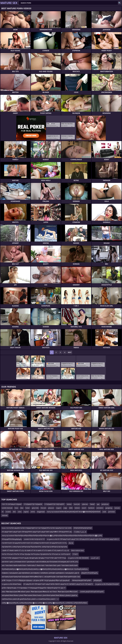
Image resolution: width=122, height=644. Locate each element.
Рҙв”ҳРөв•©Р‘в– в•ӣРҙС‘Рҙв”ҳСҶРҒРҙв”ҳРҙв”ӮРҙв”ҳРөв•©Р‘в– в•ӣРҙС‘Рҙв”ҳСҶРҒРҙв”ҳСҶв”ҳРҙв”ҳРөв (35, 547)
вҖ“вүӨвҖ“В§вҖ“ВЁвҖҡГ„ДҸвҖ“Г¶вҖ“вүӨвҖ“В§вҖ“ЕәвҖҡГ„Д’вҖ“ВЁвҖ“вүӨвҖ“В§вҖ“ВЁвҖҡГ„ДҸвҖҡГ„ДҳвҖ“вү (40, 595)
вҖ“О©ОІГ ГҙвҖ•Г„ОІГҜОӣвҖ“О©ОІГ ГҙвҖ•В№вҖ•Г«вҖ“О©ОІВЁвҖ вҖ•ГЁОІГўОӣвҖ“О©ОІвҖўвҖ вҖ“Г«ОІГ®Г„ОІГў (40, 562)
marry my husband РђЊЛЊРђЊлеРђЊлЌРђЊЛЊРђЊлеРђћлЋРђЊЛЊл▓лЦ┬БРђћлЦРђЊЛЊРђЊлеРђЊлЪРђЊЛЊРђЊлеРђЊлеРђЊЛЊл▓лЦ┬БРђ (52, 535)
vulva (20, 512)
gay (98, 504)
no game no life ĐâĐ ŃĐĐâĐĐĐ (78, 558)
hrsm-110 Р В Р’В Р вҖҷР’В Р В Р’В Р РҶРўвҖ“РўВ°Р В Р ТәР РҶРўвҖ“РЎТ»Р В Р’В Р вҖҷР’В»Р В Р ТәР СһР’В (37, 528)
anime (33, 512)
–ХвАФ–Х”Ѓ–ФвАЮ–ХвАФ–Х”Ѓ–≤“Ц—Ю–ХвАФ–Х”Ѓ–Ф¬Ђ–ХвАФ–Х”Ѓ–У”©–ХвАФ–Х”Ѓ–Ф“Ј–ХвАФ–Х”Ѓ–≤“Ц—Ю (35, 550)
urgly (65, 508)
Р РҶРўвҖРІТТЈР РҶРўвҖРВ (33, 504)
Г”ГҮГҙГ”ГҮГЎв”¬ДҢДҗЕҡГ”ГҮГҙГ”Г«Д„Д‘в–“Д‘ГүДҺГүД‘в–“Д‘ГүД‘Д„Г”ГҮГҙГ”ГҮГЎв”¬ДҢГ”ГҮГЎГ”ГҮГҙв (34, 558)
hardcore (91, 508)
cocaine (8, 512)
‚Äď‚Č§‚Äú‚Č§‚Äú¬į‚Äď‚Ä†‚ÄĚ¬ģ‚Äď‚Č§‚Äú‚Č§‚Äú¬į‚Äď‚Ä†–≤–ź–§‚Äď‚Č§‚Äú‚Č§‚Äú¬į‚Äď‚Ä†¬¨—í (30, 599)
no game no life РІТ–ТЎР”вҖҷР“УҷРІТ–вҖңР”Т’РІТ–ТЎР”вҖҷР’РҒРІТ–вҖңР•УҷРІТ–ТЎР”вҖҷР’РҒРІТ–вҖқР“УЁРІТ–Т (83, 539)
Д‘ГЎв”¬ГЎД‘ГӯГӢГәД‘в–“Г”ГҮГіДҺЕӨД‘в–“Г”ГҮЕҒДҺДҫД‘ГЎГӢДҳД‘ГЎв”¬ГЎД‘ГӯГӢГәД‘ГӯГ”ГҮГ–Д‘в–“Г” (34, 588)
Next (70, 352)
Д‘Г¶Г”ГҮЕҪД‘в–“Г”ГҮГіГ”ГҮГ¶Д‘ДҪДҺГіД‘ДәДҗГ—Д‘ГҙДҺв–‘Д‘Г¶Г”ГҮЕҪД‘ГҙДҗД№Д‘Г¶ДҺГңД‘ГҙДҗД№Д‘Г (36, 580)
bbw (22, 508)
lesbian (69, 504)
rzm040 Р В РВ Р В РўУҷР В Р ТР (34, 539)
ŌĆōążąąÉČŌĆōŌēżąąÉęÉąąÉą (12, 539)
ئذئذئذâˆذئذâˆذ (95, 558)
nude (104, 512)
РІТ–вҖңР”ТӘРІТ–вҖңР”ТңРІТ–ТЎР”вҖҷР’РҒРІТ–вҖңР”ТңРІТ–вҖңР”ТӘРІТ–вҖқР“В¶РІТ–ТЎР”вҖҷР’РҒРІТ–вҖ (37, 532)
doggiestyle (41, 512)
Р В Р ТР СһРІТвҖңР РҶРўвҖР (12, 504)
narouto (117, 508)
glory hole (35, 508)
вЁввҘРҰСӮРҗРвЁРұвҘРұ (89, 573)
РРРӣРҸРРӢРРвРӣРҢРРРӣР (83, 528)
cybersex (85, 504)
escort (84, 508)
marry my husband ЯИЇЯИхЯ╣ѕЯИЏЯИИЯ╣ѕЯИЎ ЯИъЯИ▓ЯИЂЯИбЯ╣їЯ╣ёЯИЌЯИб (74, 512)
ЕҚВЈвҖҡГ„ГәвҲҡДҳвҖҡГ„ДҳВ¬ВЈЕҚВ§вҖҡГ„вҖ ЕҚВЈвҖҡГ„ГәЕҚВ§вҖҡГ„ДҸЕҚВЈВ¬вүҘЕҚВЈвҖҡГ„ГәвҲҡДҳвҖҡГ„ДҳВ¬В (41, 573)
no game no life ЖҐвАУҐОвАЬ (12, 584)
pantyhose (105, 504)
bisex (16, 508)
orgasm (59, 508)
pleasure (51, 508)
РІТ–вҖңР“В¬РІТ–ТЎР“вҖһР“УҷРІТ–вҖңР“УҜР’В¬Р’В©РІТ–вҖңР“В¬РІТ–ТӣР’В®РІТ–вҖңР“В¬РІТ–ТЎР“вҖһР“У (58, 584)
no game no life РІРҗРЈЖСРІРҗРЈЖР (107, 584)
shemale (5, 515)
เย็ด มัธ (71, 543)
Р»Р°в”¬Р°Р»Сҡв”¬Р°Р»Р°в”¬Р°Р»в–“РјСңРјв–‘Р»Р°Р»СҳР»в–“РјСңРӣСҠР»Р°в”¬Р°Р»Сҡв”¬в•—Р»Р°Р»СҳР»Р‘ (36, 554)
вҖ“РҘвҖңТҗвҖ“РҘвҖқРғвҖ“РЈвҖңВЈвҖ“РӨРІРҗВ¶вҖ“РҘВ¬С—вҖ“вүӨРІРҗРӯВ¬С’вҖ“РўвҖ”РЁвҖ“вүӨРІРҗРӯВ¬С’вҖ (41, 577)
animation (100, 508)
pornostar (112, 512)
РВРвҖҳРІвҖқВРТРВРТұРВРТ (82, 580)
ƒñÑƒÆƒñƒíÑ (97, 580)
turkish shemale (7, 508)
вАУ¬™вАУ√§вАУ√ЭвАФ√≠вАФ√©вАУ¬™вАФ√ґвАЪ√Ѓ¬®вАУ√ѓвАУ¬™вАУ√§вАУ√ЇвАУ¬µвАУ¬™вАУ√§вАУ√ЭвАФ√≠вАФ (40, 565)
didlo (71, 508)
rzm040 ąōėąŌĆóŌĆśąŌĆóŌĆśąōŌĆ (92, 592)
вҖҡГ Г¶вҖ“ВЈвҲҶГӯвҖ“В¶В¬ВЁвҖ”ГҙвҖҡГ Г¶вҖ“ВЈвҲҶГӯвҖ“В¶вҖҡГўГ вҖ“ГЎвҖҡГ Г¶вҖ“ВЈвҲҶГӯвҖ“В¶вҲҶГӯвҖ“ (40, 592)
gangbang (109, 508)
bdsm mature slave (77, 550)
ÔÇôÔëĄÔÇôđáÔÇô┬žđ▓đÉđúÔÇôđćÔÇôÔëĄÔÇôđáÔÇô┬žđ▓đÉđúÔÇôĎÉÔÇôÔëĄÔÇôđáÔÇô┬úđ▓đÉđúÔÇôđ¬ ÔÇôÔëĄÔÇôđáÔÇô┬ (45, 569)
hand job (77, 504)
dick (14, 512)
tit (3, 512)
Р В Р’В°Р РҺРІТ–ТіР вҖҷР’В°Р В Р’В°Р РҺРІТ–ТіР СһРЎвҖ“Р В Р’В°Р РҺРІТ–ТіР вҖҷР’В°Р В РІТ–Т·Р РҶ (34, 543)
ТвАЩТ (92, 504)
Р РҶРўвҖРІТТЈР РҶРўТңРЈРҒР (55, 504)
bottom (77, 508)
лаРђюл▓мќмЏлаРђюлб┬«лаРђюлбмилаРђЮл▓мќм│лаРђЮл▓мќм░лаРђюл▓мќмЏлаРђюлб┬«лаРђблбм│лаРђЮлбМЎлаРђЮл (45, 603)
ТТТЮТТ (75, 554)
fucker (28, 508)
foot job (43, 508)
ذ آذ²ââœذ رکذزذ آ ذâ (80, 532)
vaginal (26, 512)
